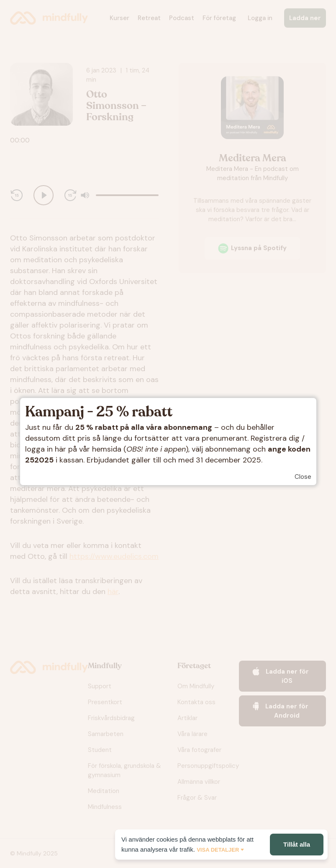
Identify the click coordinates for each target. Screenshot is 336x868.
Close (303, 477)
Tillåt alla (297, 844)
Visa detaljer (218, 850)
